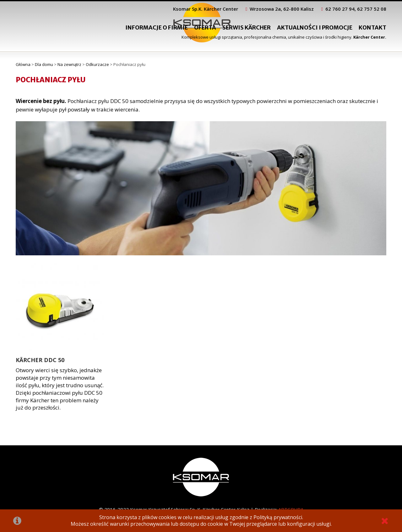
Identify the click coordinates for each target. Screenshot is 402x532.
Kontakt (372, 27)
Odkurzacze (97, 64)
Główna (23, 64)
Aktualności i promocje (315, 27)
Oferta (205, 27)
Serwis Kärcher (247, 27)
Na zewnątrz (69, 64)
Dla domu (44, 64)
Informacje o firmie (157, 27)
